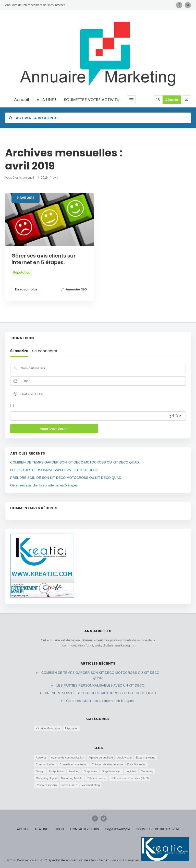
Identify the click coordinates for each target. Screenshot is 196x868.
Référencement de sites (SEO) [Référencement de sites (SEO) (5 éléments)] (130, 778)
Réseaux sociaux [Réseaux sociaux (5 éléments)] (46, 785)
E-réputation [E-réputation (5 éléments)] (56, 771)
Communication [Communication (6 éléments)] (45, 764)
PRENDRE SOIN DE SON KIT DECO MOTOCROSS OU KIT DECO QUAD (66, 478)
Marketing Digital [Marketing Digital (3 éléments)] (46, 778)
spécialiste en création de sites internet (78, 860)
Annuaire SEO (74, 289)
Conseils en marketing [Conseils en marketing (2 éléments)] (73, 764)
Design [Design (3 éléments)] (40, 771)
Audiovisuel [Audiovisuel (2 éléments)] (124, 757)
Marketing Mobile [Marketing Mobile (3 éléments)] (72, 778)
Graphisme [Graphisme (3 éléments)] (90, 771)
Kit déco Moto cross (48, 728)
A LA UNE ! (46, 100)
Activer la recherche (34, 118)
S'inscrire (19, 351)
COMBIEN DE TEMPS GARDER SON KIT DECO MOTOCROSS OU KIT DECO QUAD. (75, 462)
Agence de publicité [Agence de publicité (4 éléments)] (101, 757)
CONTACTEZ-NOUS (85, 829)
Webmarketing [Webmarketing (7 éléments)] (91, 785)
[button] (187, 100)
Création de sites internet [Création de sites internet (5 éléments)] (107, 764)
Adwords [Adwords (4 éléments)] (41, 757)
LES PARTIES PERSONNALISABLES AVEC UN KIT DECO (54, 470)
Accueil (21, 100)
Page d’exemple (118, 829)
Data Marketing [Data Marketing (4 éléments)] (137, 764)
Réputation (22, 272)
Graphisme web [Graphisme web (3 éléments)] (111, 771)
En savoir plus (26, 289)
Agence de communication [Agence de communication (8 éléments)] (68, 757)
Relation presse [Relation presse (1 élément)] (96, 778)
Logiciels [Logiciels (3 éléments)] (131, 771)
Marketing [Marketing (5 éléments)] (147, 771)
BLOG (60, 829)
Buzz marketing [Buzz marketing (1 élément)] (146, 757)
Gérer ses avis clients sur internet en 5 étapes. (44, 259)
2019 (44, 178)
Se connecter (45, 351)
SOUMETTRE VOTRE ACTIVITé (92, 100)
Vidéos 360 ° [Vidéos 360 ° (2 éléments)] (69, 785)
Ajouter (172, 100)
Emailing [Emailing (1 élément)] (74, 771)
